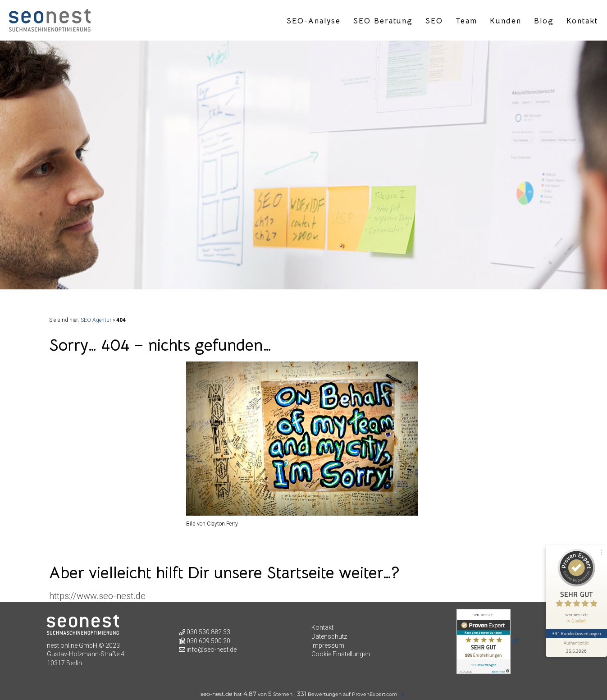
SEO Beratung (383, 21)
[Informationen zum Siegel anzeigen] (576, 647)
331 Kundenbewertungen (576, 633)
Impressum (328, 645)
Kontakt (582, 21)
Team (466, 21)
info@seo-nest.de (212, 650)
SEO (434, 21)
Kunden (506, 21)
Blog (544, 21)
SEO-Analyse (314, 21)
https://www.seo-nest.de (97, 596)
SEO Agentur (96, 320)
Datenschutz (329, 636)
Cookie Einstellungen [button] (341, 654)
